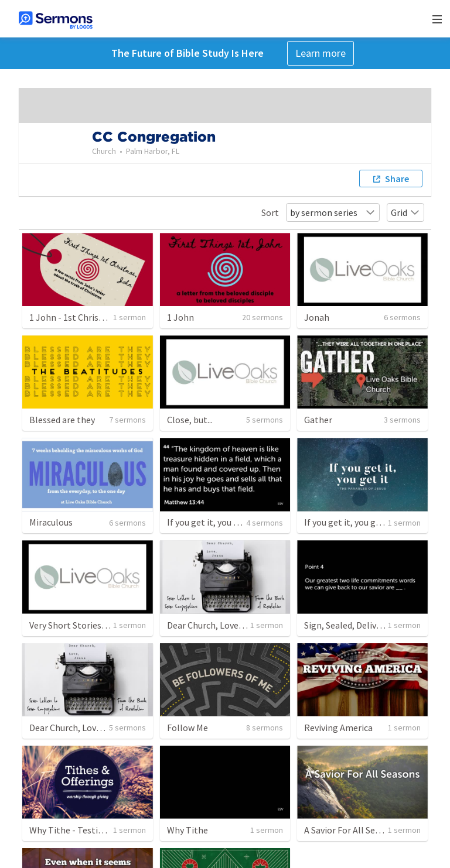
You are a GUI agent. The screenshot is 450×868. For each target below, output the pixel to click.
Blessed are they (62, 420)
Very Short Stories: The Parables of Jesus (111, 625)
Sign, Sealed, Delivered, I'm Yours (369, 625)
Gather (318, 420)
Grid (405, 212)
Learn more (321, 53)
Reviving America (338, 728)
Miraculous (51, 522)
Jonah (317, 317)
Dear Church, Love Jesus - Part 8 (230, 625)
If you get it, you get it (211, 522)
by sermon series (333, 212)
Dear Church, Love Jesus (77, 728)
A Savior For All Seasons (351, 830)
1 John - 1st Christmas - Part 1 (90, 317)
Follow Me (187, 728)
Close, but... (190, 420)
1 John (180, 317)
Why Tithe (187, 830)
